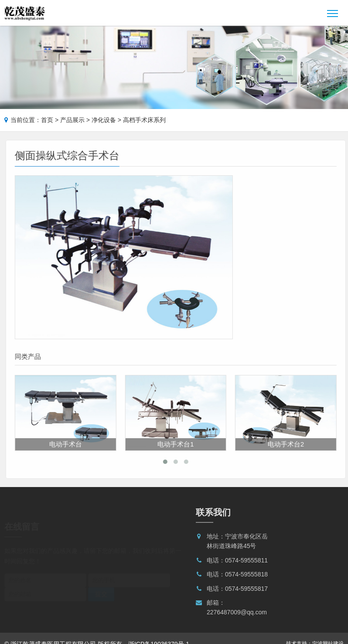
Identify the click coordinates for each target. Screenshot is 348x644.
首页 (47, 120)
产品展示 (72, 120)
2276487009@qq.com (237, 615)
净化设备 (104, 120)
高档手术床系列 (144, 120)
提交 (101, 578)
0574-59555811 (246, 563)
